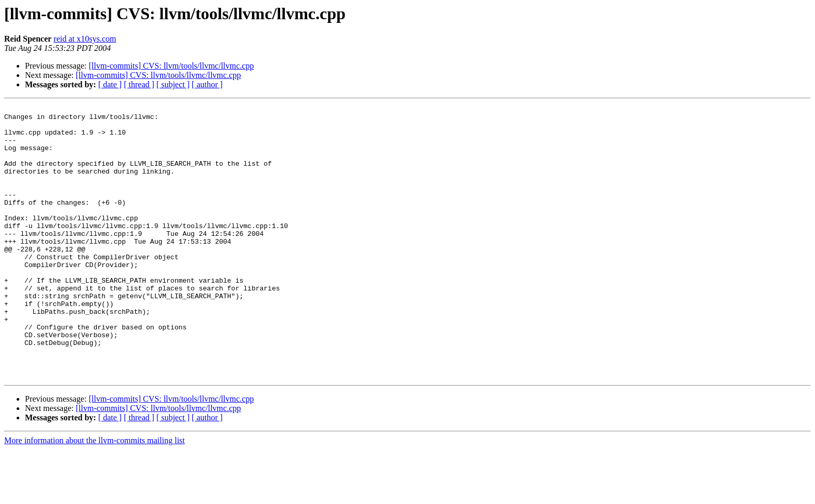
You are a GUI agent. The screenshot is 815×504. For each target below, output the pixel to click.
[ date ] (110, 84)
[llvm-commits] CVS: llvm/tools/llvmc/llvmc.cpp (172, 66)
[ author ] (207, 84)
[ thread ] (139, 84)
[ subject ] (173, 84)
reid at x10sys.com (85, 39)
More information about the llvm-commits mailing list (95, 495)
